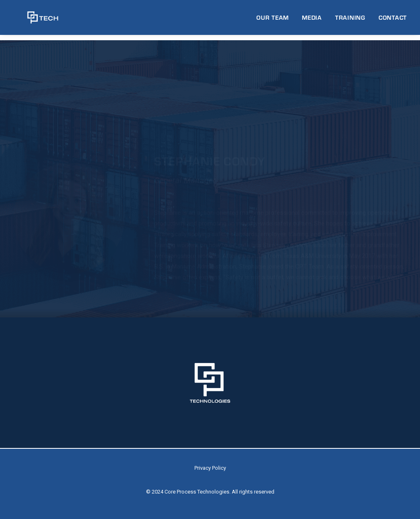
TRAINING (350, 20)
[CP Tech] (36, 20)
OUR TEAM (273, 20)
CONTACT (393, 20)
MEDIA (312, 20)
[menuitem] (275, 20)
